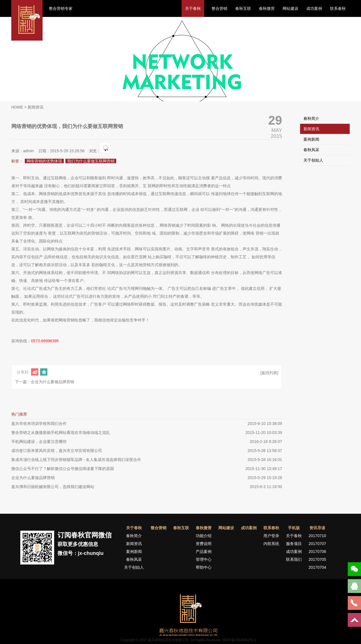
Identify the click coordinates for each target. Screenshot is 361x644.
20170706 (317, 552)
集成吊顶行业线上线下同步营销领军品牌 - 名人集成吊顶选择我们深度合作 (76, 460)
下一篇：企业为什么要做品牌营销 (45, 382)
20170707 (317, 544)
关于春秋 (193, 8)
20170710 (317, 536)
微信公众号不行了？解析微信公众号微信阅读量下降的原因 (63, 469)
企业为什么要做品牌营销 (33, 478)
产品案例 (204, 552)
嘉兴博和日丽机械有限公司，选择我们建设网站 (53, 487)
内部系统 (271, 544)
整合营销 (219, 8)
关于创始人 (313, 160)
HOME (17, 107)
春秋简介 (311, 118)
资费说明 (204, 544)
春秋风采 (311, 150)
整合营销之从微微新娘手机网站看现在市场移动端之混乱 (61, 433)
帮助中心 (204, 567)
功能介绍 (204, 536)
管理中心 (204, 559)
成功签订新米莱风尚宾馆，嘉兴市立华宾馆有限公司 (57, 451)
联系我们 (294, 559)
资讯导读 (317, 528)
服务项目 (294, 544)
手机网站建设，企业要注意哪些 (39, 442)
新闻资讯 (311, 129)
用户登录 (271, 536)
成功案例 (314, 8)
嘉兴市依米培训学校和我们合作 (39, 424)
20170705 (317, 559)
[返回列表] (269, 373)
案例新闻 (311, 139)
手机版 (294, 528)
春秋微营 (267, 8)
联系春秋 (338, 8)
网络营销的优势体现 (44, 161)
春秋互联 (243, 8)
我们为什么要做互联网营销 (91, 161)
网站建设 (290, 8)
